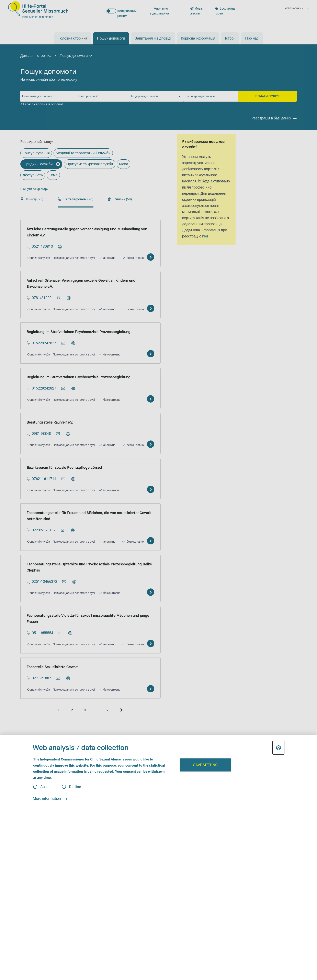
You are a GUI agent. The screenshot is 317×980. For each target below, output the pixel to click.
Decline (75, 787)
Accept (46, 787)
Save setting (205, 765)
